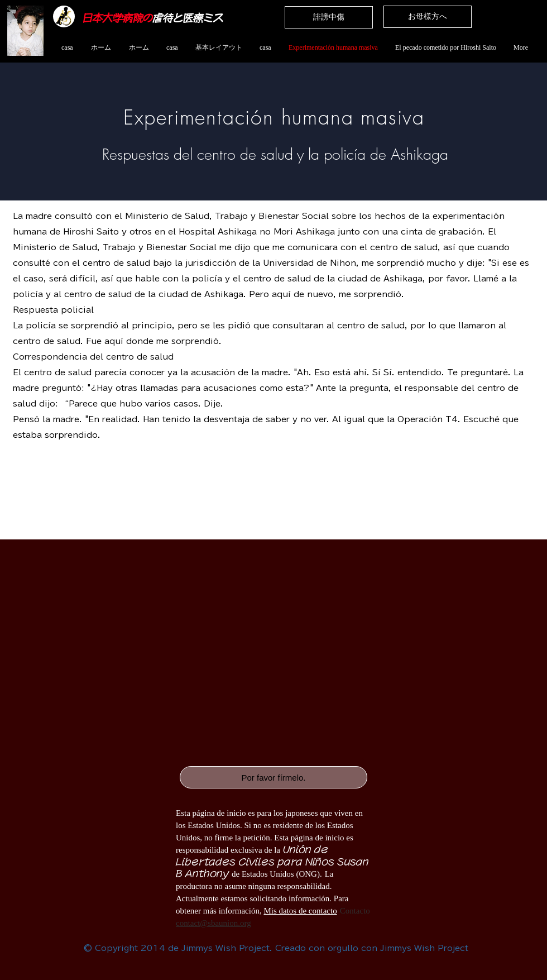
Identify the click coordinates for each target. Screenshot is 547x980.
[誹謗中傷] (329, 17)
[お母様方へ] (428, 17)
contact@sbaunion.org (213, 923)
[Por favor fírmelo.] (273, 777)
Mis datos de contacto (300, 911)
